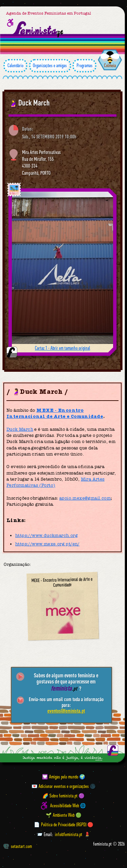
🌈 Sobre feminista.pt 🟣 (63, 796)
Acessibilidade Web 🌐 (68, 806)
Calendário (15, 66)
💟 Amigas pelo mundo (60, 777)
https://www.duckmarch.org (46, 535)
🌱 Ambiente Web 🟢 (64, 815)
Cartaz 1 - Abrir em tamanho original (62, 348)
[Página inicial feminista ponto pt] (38, 30)
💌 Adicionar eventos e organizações (60, 786)
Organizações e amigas (50, 66)
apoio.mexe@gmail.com (85, 498)
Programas (84, 66)
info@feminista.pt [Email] (69, 834)
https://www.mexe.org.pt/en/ (47, 544)
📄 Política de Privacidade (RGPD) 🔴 (64, 825)
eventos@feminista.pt (66, 711)
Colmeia (110, 65)
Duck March (20, 429)
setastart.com (18, 846)
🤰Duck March (29, 103)
